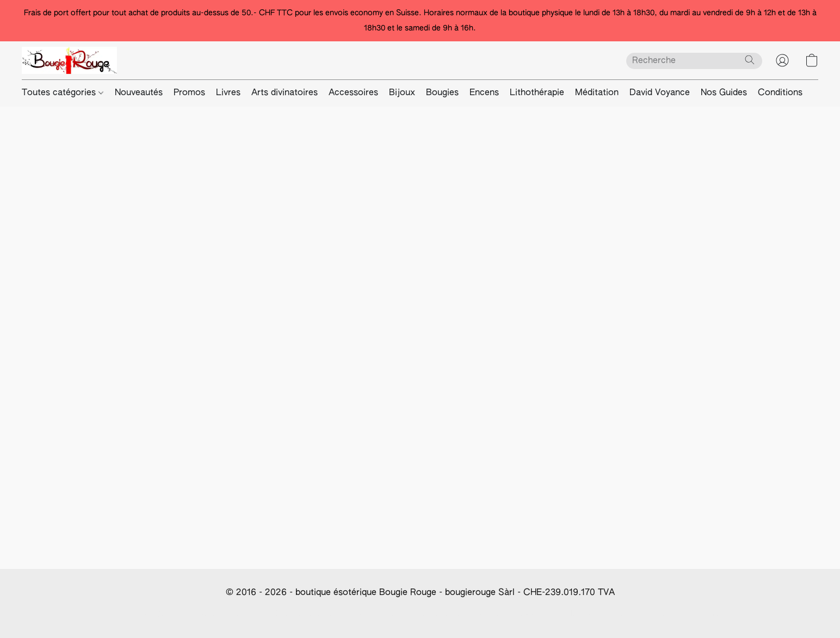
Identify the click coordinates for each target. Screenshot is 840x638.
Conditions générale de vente (168, 614)
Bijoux (402, 93)
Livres (228, 93)
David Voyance (660, 93)
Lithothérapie (537, 93)
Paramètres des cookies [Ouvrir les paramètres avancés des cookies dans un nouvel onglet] (682, 614)
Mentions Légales (597, 614)
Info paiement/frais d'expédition (403, 614)
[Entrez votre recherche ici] (694, 61)
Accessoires (353, 93)
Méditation (597, 93)
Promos (189, 93)
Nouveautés (139, 93)
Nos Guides (724, 93)
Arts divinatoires (285, 93)
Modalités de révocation (512, 614)
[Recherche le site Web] (750, 60)
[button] (69, 60)
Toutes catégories (63, 93)
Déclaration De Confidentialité (284, 614)
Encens (484, 93)
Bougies (442, 93)
